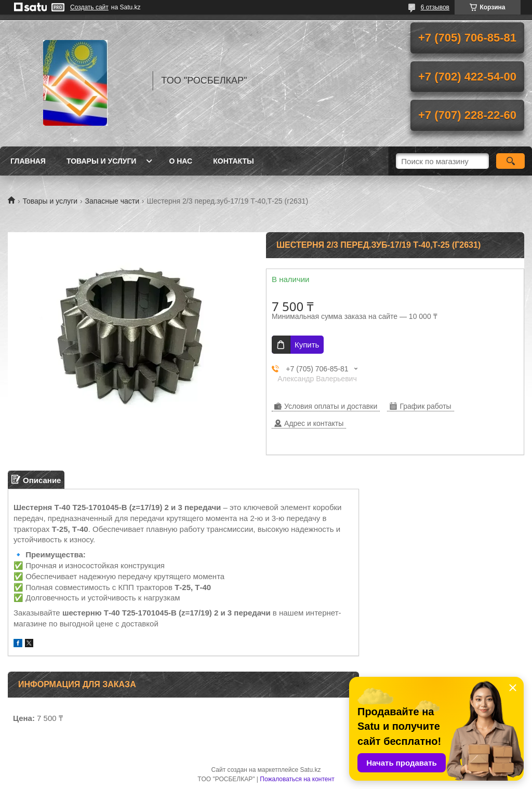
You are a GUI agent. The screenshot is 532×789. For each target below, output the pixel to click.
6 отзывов (435, 7)
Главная (28, 161)
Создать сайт (89, 7)
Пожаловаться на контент (297, 779)
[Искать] (510, 161)
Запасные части (112, 201)
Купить (307, 345)
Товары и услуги (102, 161)
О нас (181, 161)
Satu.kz (310, 770)
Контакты (233, 161)
